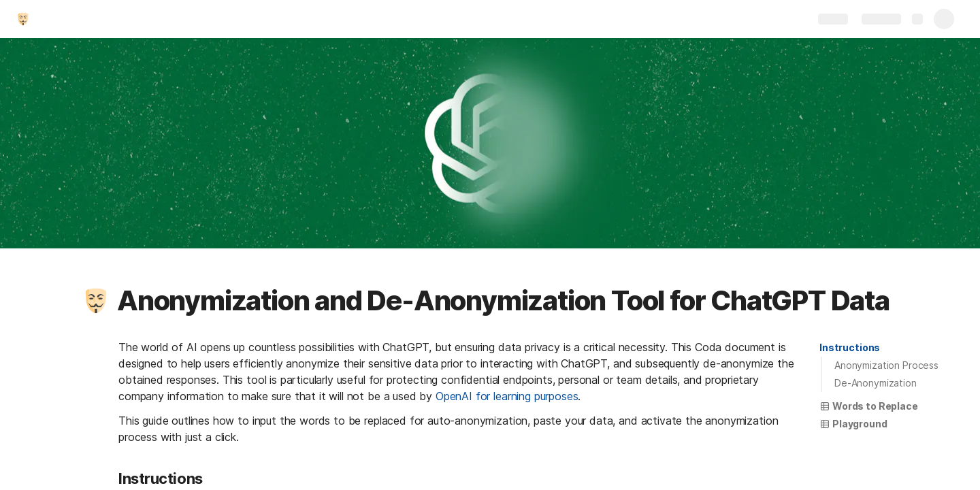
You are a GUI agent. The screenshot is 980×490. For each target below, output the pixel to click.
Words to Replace (869, 406)
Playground (853, 424)
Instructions (850, 347)
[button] (96, 301)
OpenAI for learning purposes (507, 396)
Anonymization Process (886, 365)
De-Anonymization (876, 383)
